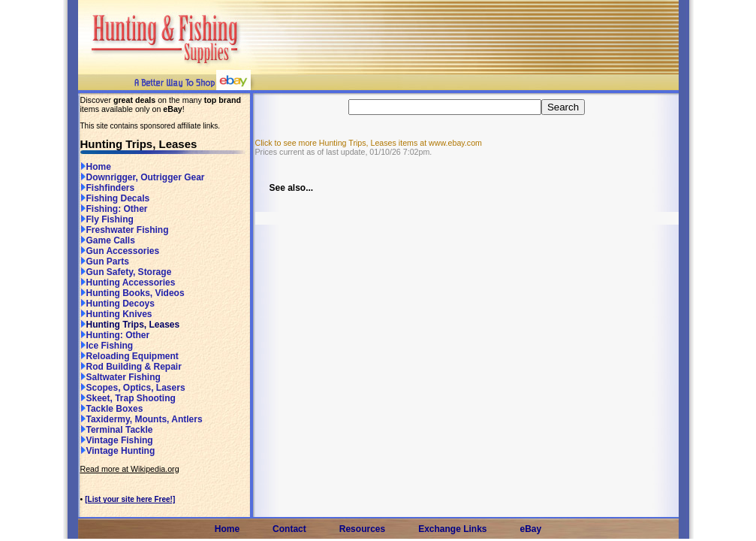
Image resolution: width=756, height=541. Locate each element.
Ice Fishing (107, 346)
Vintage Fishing (117, 440)
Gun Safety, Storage (126, 272)
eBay (531, 529)
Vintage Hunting (118, 451)
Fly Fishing (107, 219)
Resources (362, 529)
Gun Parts (105, 261)
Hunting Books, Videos (133, 293)
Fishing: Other (114, 209)
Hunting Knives (116, 314)
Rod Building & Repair (131, 367)
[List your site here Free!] (130, 499)
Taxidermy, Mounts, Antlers (142, 419)
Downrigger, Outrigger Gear (143, 177)
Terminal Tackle (117, 430)
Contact (289, 529)
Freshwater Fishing (125, 230)
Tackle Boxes (112, 409)
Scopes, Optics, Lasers (133, 388)
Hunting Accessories (128, 283)
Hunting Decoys (117, 304)
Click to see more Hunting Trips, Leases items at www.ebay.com (369, 143)
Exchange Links (452, 529)
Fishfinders (108, 188)
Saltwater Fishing (120, 377)
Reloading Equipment (130, 356)
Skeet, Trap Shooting (128, 398)
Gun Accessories (120, 251)
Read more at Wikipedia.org (130, 469)
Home (96, 167)
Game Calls (108, 240)
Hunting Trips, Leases (130, 325)
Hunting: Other (115, 335)
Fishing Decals (115, 198)
